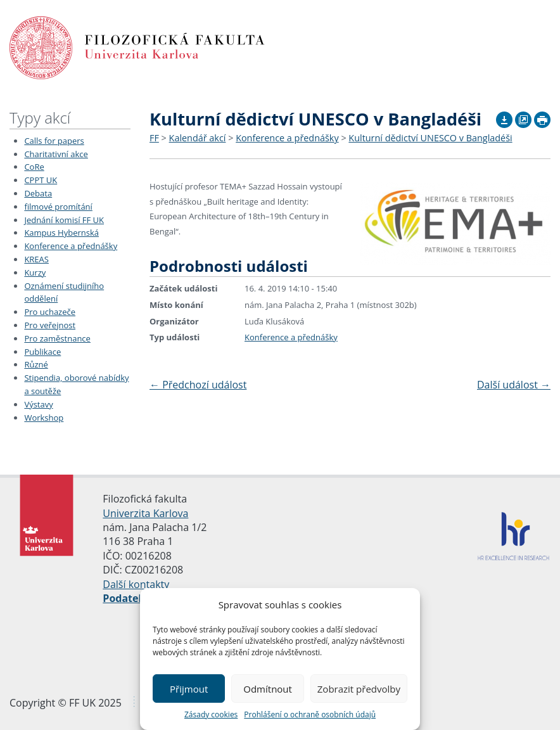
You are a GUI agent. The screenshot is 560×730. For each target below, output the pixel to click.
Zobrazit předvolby (359, 689)
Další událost (514, 385)
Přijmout (189, 689)
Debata (38, 193)
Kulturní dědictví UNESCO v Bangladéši (430, 138)
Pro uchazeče (50, 312)
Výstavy (38, 404)
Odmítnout (268, 689)
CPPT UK (41, 180)
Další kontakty (136, 584)
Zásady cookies (211, 714)
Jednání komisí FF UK (64, 220)
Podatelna (128, 598)
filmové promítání (58, 207)
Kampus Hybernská (61, 233)
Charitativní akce (56, 154)
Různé (36, 364)
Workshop (44, 418)
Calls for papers (54, 141)
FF (154, 138)
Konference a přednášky (71, 246)
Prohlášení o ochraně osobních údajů (310, 714)
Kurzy (35, 272)
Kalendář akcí (198, 138)
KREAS (36, 259)
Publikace (42, 352)
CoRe (34, 167)
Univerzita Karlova (145, 513)
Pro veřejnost (50, 325)
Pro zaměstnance (57, 338)
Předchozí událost (198, 385)
